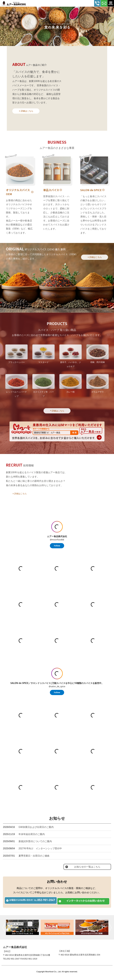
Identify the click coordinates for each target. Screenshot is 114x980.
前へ (4, 927)
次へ (110, 927)
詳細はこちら (19, 112)
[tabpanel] (57, 26)
